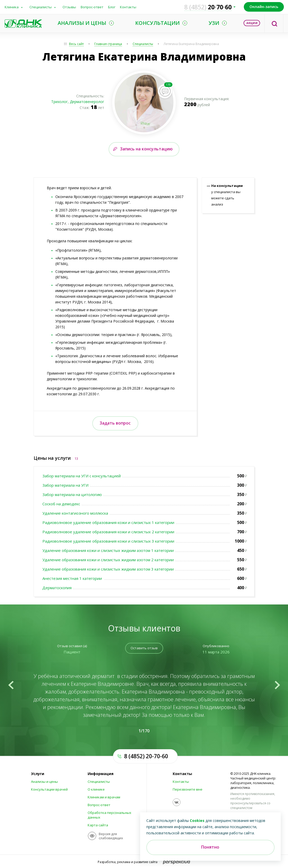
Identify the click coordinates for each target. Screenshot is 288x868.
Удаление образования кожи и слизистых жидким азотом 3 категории (108, 569)
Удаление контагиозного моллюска (75, 513)
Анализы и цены (44, 782)
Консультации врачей (49, 789)
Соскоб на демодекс (61, 504)
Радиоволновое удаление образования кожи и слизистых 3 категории (108, 541)
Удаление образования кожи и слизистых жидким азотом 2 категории (108, 560)
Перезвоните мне (188, 789)
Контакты (128, 7)
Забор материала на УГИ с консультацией (82, 476)
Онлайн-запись (264, 7)
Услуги (38, 774)
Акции (252, 23)
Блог (112, 7)
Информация (101, 774)
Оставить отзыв (144, 648)
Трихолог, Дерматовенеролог (78, 102)
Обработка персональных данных (109, 815)
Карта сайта (98, 825)
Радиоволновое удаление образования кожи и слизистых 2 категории (108, 532)
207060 (208, 7)
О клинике (96, 789)
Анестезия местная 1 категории (73, 578)
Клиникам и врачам (104, 797)
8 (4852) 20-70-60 (146, 756)
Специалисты (41, 7)
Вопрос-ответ (92, 7)
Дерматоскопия (57, 588)
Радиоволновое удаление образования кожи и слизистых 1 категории (108, 522)
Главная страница (108, 44)
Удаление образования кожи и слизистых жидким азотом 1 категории (108, 550)
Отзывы (69, 7)
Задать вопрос (115, 423)
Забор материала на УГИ (65, 485)
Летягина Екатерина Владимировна (191, 44)
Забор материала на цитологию (72, 494)
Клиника (12, 7)
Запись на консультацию (146, 149)
